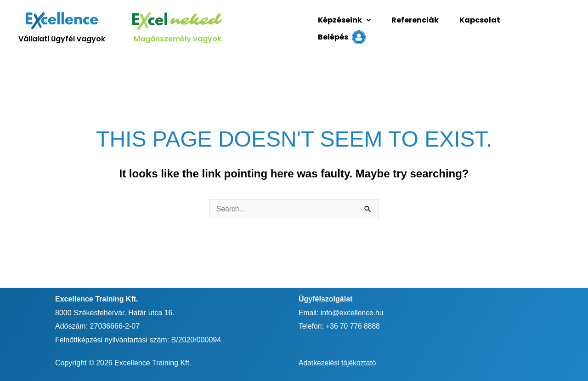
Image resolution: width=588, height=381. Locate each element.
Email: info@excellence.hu (342, 308)
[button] (343, 26)
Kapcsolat (474, 26)
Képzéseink (343, 26)
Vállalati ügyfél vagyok (62, 37)
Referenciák (411, 26)
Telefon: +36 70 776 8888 (340, 321)
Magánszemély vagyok (178, 37)
